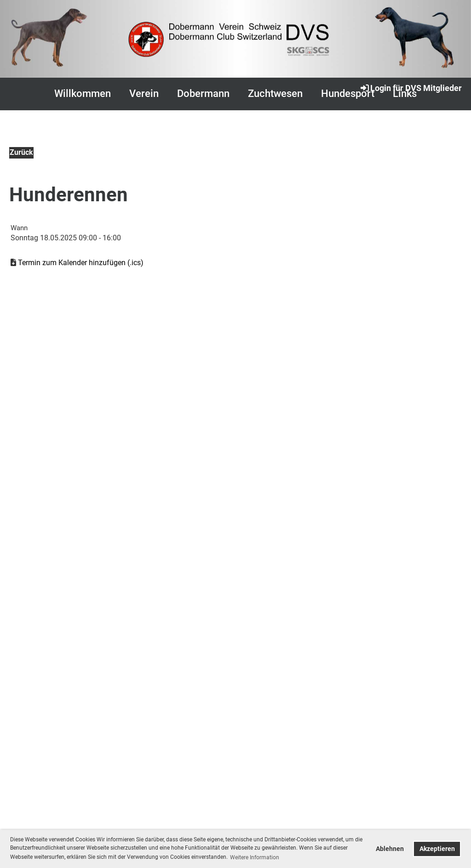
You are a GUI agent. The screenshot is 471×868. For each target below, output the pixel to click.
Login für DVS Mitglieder (411, 88)
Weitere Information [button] (255, 857)
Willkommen (83, 94)
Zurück (21, 152)
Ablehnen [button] (390, 849)
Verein (144, 94)
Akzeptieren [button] (437, 849)
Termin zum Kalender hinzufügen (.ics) (81, 263)
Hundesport (348, 94)
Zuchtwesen (275, 94)
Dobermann (203, 94)
